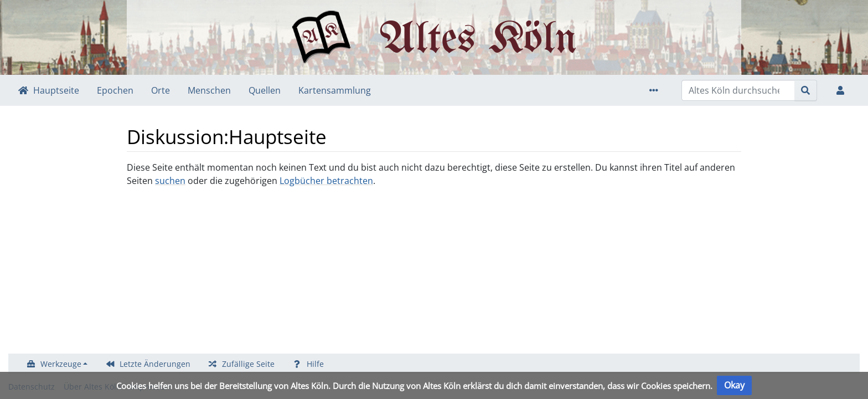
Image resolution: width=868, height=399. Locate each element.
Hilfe (315, 364)
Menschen (209, 90)
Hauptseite (56, 90)
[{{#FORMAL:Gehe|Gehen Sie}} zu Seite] (806, 90)
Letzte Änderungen (155, 364)
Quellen (265, 90)
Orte (161, 90)
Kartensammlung (335, 90)
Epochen (115, 90)
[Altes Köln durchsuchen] (738, 90)
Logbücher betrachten (326, 181)
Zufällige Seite (248, 364)
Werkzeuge (61, 364)
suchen (170, 181)
